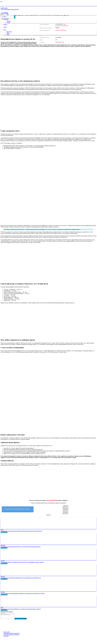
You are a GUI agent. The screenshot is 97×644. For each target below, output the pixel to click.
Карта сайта (7, 633)
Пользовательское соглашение (11, 635)
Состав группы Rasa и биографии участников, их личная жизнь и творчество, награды (23, 593)
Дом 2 (8, 34)
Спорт (5, 27)
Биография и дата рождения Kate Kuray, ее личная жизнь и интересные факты (20, 547)
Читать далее (4, 532)
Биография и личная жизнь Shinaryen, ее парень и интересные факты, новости (21, 609)
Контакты (6, 637)
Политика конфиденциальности (12, 634)
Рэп (7, 15)
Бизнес (5, 24)
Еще (4, 30)
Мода (7, 33)
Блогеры (5, 19)
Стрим (8, 22)
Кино (2, 530)
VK (63, 42)
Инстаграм (58, 42)
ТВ (4, 17)
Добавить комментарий (22, 619)
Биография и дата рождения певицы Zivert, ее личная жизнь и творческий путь (21, 578)
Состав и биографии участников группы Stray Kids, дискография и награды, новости (22, 562)
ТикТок (8, 21)
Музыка (5, 13)
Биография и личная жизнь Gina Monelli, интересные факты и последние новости (21, 531)
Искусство (9, 32)
